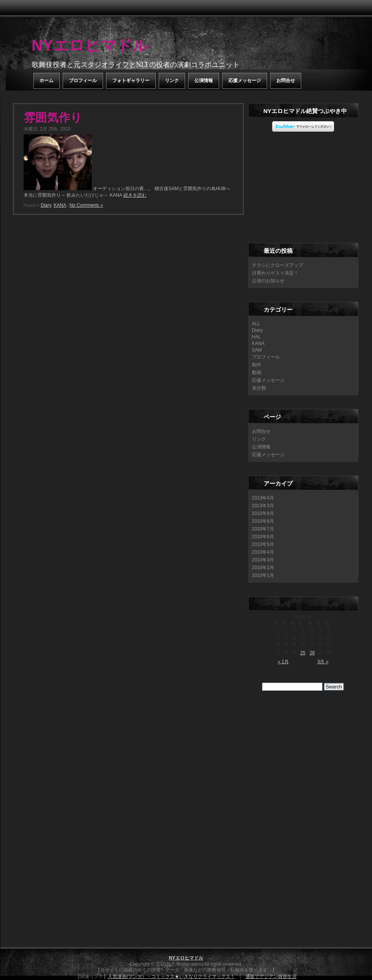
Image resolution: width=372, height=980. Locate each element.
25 (303, 653)
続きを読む (135, 195)
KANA (60, 205)
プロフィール (83, 81)
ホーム (46, 81)
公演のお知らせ (268, 281)
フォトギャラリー (131, 81)
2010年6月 (263, 537)
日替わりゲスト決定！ (275, 273)
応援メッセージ (245, 81)
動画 (257, 372)
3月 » (323, 662)
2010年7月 (263, 529)
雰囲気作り (53, 118)
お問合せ (286, 81)
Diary (46, 205)
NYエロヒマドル (90, 45)
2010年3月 (263, 560)
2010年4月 (263, 552)
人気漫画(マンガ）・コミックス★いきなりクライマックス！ (171, 977)
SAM (257, 350)
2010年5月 (263, 544)
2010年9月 (263, 513)
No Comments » (86, 205)
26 (312, 653)
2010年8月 (263, 521)
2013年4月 (263, 498)
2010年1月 (263, 575)
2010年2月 (263, 568)
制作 (257, 365)
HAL (256, 337)
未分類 (259, 388)
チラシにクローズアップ (278, 265)
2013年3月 (263, 506)
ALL (256, 324)
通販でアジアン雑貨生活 (271, 977)
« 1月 (284, 662)
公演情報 (204, 81)
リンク (172, 81)
